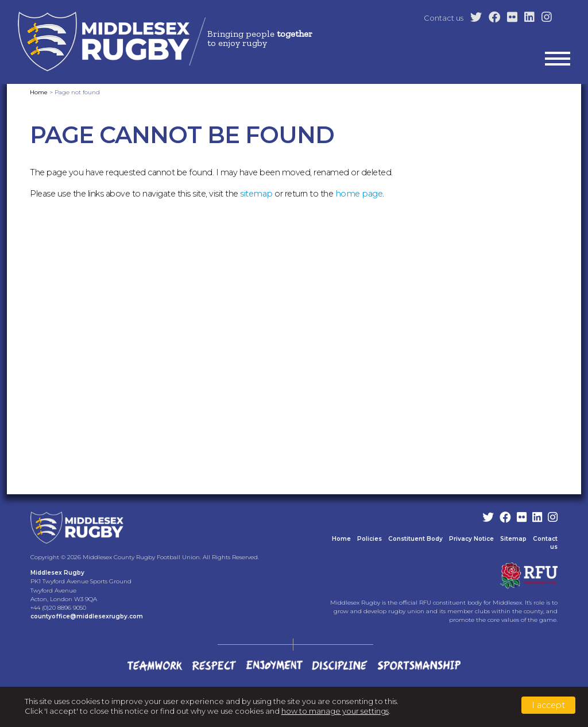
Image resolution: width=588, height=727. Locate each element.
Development (377, 149)
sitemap (256, 194)
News (560, 149)
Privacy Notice (471, 539)
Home (190, 149)
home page (359, 194)
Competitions (510, 149)
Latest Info (236, 149)
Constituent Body (415, 539)
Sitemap (513, 539)
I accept (548, 705)
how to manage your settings (335, 711)
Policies (370, 539)
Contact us (444, 18)
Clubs (326, 149)
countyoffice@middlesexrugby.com (87, 616)
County (286, 149)
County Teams (444, 149)
